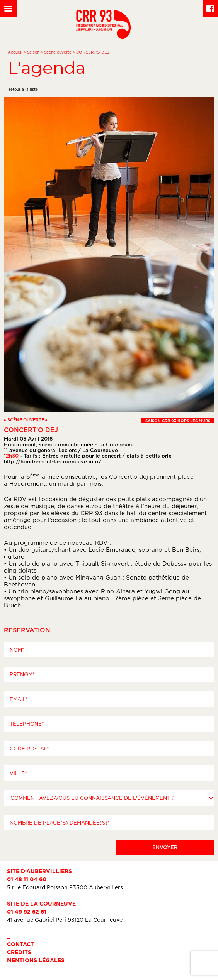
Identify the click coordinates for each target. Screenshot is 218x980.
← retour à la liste (21, 89)
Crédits (19, 952)
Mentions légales (36, 960)
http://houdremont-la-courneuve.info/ (53, 461)
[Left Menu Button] (9, 8)
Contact (20, 944)
